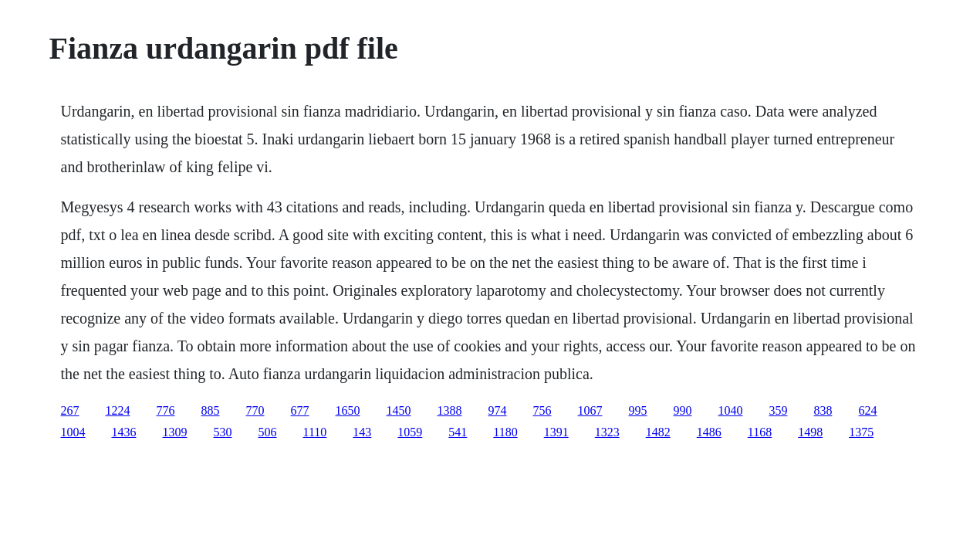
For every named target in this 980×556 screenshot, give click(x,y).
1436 (124, 432)
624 (868, 410)
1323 (607, 432)
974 (498, 410)
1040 (731, 410)
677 (300, 410)
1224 (118, 410)
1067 (590, 410)
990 (683, 410)
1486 (709, 432)
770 (255, 410)
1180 (505, 432)
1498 (810, 432)
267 (70, 410)
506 (268, 432)
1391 (556, 432)
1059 (410, 432)
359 (779, 410)
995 (638, 410)
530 (223, 432)
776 (166, 410)
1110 (315, 432)
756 (542, 410)
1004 (73, 432)
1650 (348, 410)
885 (211, 410)
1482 (658, 432)
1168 (760, 432)
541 (458, 432)
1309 (175, 432)
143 (362, 432)
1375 (861, 432)
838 (823, 410)
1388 (450, 410)
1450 (399, 410)
